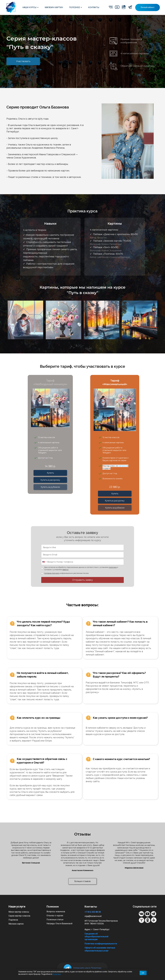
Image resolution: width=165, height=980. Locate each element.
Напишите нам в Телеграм (87, 968)
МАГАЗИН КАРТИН (54, 7)
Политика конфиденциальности (101, 944)
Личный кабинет (148, 7)
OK (143, 973)
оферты (65, 570)
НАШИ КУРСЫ (30, 7)
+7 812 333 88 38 (93, 912)
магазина (123, 466)
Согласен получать (52, 573)
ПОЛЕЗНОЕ (76, 7)
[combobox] (44, 562)
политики (113, 567)
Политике (57, 974)
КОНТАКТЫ (94, 7)
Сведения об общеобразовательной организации (96, 937)
